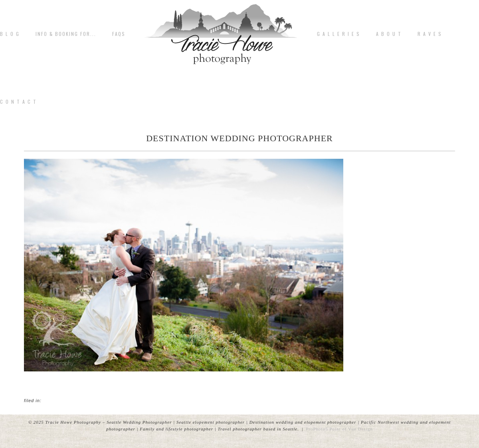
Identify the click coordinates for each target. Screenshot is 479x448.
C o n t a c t (18, 102)
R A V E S (430, 34)
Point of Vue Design (351, 429)
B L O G (10, 34)
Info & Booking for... (66, 34)
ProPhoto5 (317, 429)
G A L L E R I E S (338, 34)
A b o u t (389, 34)
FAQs (119, 34)
